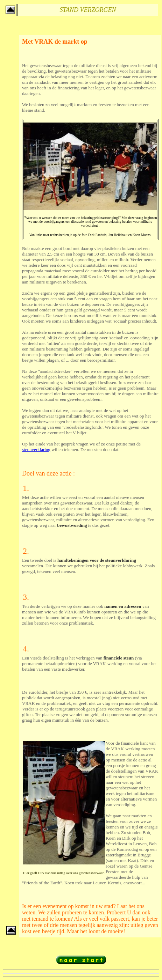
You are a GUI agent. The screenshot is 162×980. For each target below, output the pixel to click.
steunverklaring (36, 450)
